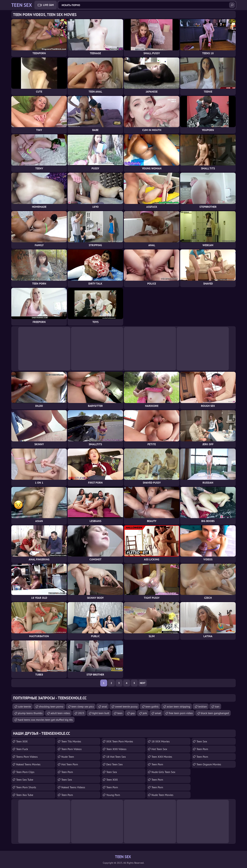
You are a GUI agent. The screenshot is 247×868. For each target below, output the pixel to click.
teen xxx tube (25, 795)
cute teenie (24, 706)
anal (104, 706)
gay (133, 713)
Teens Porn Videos (27, 757)
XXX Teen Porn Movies (120, 741)
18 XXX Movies (161, 741)
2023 (81, 713)
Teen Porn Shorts (26, 787)
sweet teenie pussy (126, 706)
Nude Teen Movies (162, 795)
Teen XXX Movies (162, 757)
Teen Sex (112, 772)
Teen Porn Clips (25, 772)
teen (120, 713)
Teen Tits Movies (71, 741)
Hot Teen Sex (159, 749)
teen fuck (22, 749)
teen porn (67, 772)
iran (217, 706)
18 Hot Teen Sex (116, 757)
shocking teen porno (51, 706)
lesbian (203, 706)
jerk (145, 713)
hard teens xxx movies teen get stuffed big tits (45, 720)
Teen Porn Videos (71, 749)
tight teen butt (101, 713)
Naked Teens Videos (73, 787)
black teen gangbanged (215, 713)
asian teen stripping (178, 706)
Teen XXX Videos (116, 749)
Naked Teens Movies (28, 764)
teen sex (67, 780)
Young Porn (113, 795)
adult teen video (60, 713)
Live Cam (48, 5)
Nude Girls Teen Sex (163, 772)
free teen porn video (181, 713)
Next (143, 683)
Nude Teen (68, 757)
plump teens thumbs (30, 713)
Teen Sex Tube (25, 780)
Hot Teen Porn (70, 764)
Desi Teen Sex (114, 764)
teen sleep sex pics (83, 706)
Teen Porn (67, 795)
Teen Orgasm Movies (209, 764)
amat (158, 713)
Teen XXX (22, 741)
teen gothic (152, 706)
